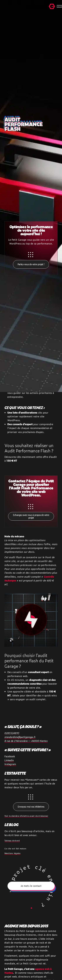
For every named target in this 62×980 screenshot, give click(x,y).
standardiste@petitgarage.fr (20, 737)
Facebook (10, 756)
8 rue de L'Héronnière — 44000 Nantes (26, 741)
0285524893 (12, 733)
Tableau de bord (12, 841)
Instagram (10, 764)
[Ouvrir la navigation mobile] (55, 6)
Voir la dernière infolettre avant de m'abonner (26, 816)
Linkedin (9, 760)
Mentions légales (12, 853)
